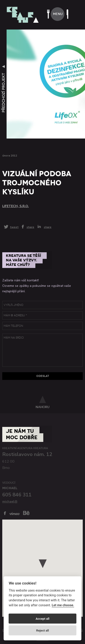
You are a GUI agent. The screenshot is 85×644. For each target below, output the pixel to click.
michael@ (10, 502)
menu (58, 14)
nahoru (42, 407)
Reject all (42, 630)
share (30, 227)
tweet (14, 227)
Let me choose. (63, 605)
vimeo (14, 514)
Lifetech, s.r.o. (16, 206)
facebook (5, 513)
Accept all (42, 619)
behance (26, 513)
